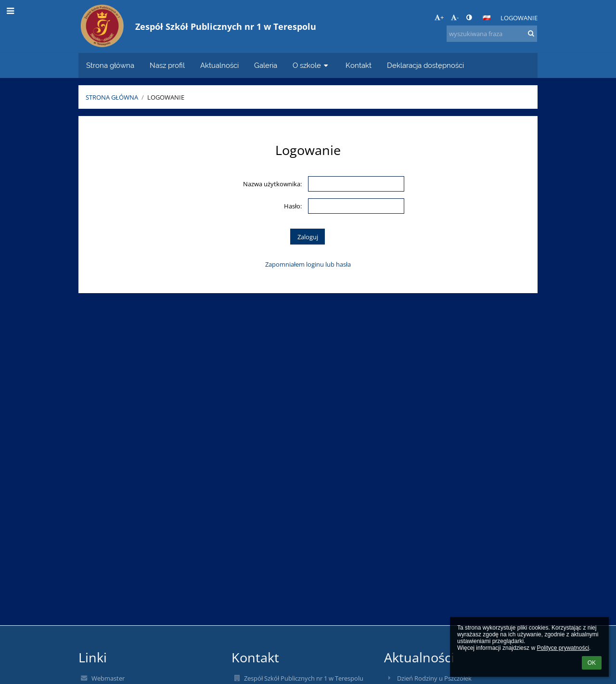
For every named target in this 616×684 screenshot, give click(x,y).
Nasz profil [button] (167, 65)
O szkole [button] (311, 65)
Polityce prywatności (563, 648)
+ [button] (439, 17)
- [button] (455, 17)
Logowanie (519, 18)
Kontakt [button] (359, 65)
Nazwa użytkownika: (272, 184)
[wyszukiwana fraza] (492, 34)
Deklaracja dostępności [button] (425, 65)
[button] (487, 18)
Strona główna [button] (110, 65)
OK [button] (592, 663)
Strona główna (112, 97)
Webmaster (108, 678)
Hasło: (293, 206)
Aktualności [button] (219, 65)
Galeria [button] (266, 65)
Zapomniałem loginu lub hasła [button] (308, 264)
